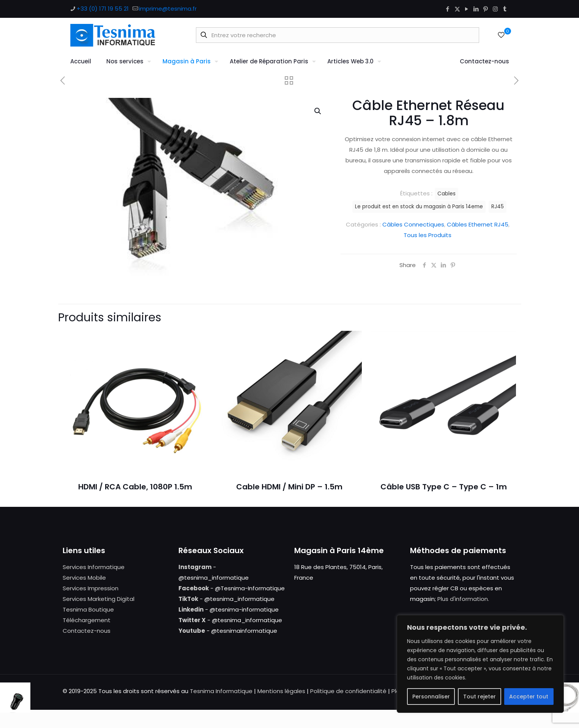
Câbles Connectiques (413, 224)
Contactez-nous (87, 631)
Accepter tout (529, 697)
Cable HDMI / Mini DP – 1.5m (289, 487)
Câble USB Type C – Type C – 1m (444, 487)
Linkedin (191, 609)
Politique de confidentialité (348, 691)
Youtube (192, 631)
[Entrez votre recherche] (338, 35)
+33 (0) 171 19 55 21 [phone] (103, 9)
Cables (446, 194)
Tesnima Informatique (221, 691)
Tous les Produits (428, 235)
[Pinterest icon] (486, 9)
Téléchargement (87, 620)
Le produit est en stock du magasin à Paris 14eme (419, 207)
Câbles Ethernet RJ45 (478, 224)
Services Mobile (84, 578)
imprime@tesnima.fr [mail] (168, 9)
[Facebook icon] (448, 9)
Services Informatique (94, 567)
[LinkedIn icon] (476, 9)
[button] (318, 111)
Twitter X (192, 620)
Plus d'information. (463, 599)
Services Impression (91, 588)
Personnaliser (431, 697)
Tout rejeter (480, 697)
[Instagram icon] (495, 9)
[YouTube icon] (467, 9)
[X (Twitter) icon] (457, 9)
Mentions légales (281, 691)
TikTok (188, 599)
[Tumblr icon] (505, 9)
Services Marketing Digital (99, 599)
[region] (480, 664)
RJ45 (498, 207)
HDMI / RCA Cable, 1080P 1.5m (135, 487)
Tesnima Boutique (88, 609)
